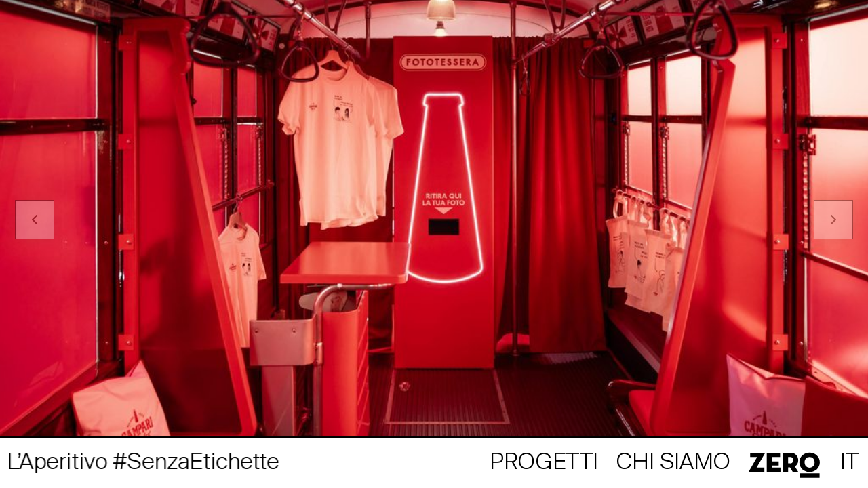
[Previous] (35, 220)
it (849, 463)
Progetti (544, 463)
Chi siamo (673, 463)
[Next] (833, 220)
